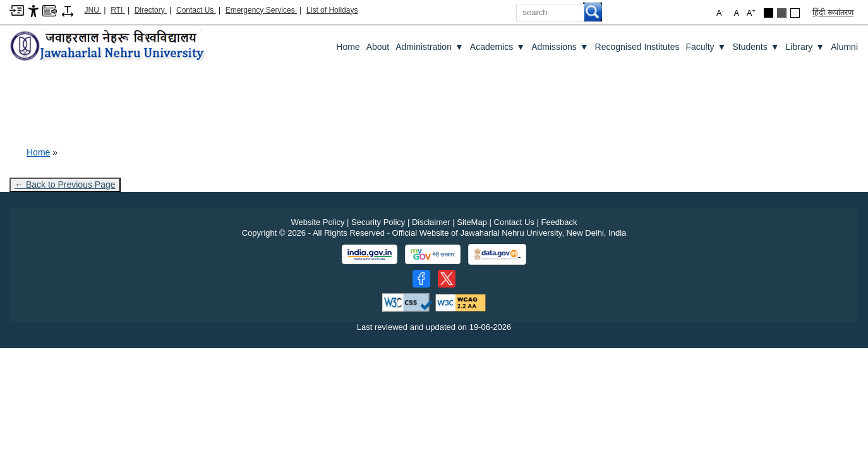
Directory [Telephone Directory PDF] (151, 10)
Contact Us (196, 10)
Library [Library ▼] (805, 47)
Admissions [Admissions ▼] (560, 47)
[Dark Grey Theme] (782, 13)
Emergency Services (261, 10)
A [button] (751, 12)
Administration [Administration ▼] (430, 47)
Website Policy (317, 222)
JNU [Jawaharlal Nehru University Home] (93, 10)
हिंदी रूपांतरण (833, 12)
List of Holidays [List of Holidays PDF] (332, 10)
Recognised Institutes (637, 47)
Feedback (559, 222)
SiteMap (472, 222)
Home (348, 47)
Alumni (844, 47)
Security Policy (378, 222)
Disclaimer (431, 222)
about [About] (378, 47)
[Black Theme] (769, 13)
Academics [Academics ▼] (497, 47)
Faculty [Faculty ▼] (706, 47)
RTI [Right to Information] (118, 10)
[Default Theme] (795, 13)
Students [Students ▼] (756, 47)
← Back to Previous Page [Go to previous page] (65, 185)
